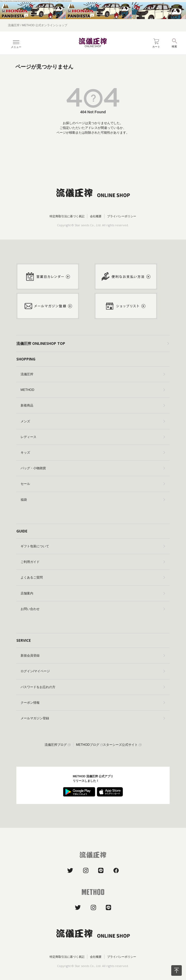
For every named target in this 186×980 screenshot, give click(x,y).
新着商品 (93, 405)
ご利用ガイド (93, 562)
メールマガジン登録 (93, 718)
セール (93, 484)
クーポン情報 (93, 703)
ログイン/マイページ (93, 671)
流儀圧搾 (93, 374)
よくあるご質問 (93, 577)
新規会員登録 (93, 656)
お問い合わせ (93, 609)
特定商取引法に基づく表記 (67, 216)
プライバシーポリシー (122, 216)
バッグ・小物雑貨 (93, 468)
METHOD (93, 390)
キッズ (93, 453)
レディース (93, 437)
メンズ (93, 421)
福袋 (93, 500)
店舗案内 (93, 593)
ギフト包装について (93, 546)
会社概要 (96, 216)
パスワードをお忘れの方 (93, 687)
